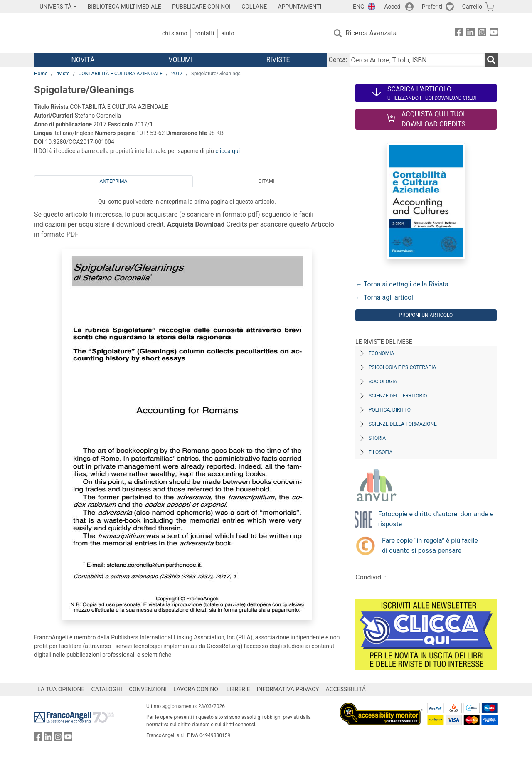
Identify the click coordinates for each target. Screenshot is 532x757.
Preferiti (432, 7)
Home (41, 74)
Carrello (472, 7)
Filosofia (381, 452)
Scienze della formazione (403, 424)
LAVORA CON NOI (197, 689)
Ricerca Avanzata (371, 33)
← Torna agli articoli (385, 297)
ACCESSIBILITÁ (346, 689)
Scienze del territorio (398, 396)
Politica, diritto (390, 410)
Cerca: (338, 60)
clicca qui (228, 151)
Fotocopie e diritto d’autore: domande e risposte (436, 519)
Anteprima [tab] (114, 181)
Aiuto (228, 33)
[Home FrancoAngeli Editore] (89, 33)
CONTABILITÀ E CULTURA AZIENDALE (120, 74)
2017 (177, 74)
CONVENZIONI (148, 689)
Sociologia (383, 382)
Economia (381, 353)
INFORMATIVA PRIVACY (288, 689)
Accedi (393, 7)
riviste (63, 74)
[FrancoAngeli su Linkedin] (470, 33)
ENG (358, 7)
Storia (377, 438)
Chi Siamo (175, 33)
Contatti (204, 33)
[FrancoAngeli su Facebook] (459, 33)
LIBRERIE (238, 689)
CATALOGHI (107, 689)
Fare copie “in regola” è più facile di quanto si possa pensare (430, 546)
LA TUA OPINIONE (61, 689)
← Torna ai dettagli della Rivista (402, 284)
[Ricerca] (491, 60)
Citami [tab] (266, 181)
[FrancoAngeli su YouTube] (494, 33)
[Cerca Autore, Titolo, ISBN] (417, 60)
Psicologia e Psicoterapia (402, 367)
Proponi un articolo (426, 315)
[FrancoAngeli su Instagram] (482, 33)
